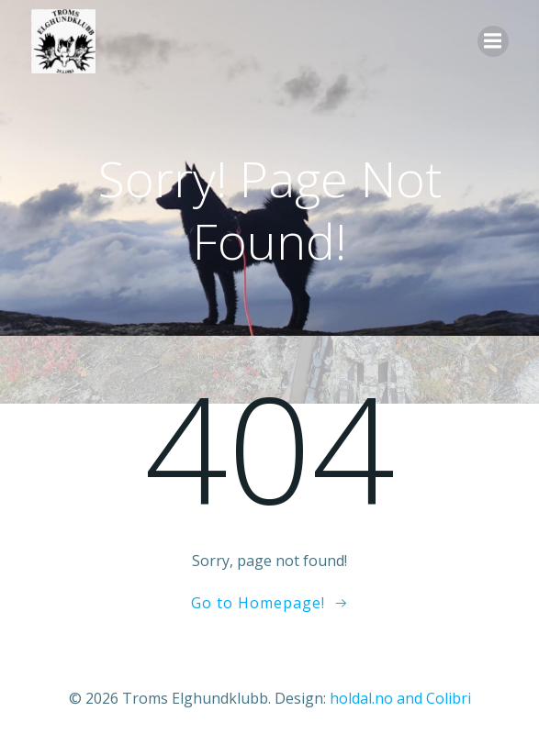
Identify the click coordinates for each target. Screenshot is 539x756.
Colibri (449, 698)
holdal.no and (378, 698)
